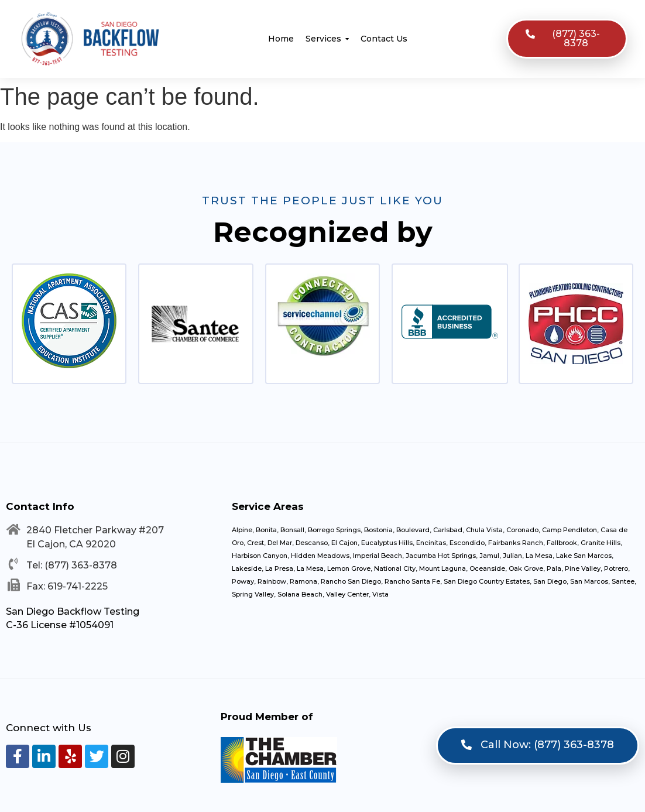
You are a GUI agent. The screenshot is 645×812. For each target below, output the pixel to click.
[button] (567, 39)
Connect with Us (49, 728)
